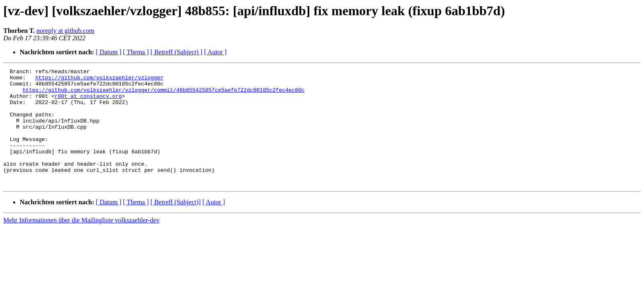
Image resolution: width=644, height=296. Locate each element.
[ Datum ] (108, 52)
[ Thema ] (136, 52)
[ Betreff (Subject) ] (176, 52)
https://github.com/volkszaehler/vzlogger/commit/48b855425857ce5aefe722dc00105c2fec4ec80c (163, 95)
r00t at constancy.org (88, 102)
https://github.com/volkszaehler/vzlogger (99, 80)
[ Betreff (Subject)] (175, 225)
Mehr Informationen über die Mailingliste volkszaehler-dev (81, 244)
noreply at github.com (66, 31)
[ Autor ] (215, 52)
